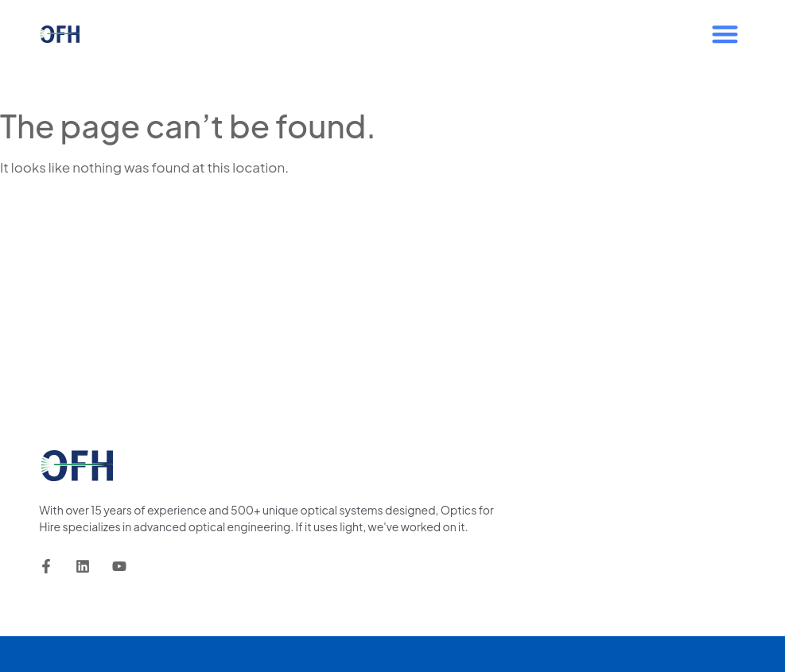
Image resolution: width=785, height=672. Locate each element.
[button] (725, 34)
